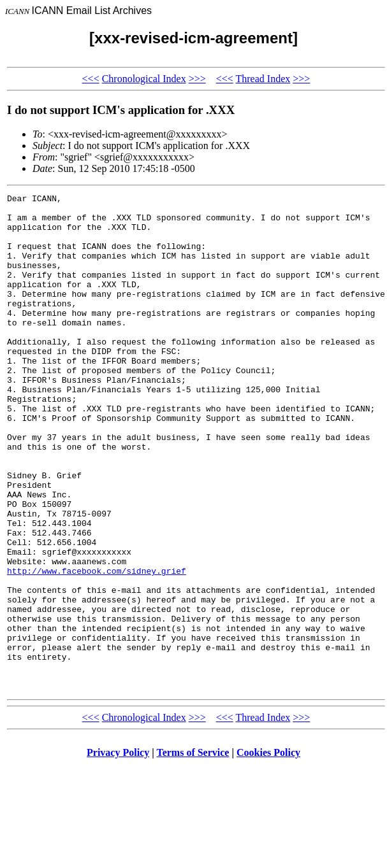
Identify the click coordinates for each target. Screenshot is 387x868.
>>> (197, 79)
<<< (91, 79)
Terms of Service (193, 852)
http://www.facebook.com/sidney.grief (97, 647)
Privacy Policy (118, 852)
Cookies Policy (268, 852)
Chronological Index (144, 79)
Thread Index (263, 79)
